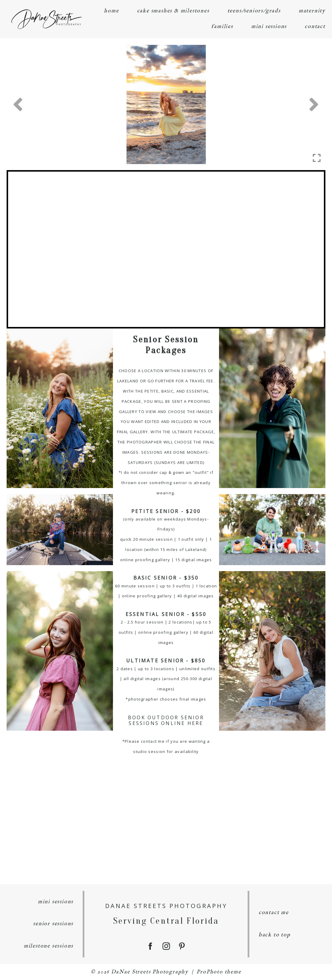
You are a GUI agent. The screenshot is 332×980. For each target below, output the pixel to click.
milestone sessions (49, 946)
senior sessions (53, 924)
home (111, 11)
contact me (274, 913)
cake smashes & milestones (173, 11)
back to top (275, 935)
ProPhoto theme (219, 972)
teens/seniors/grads (254, 11)
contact (315, 27)
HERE (195, 723)
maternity (312, 11)
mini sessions (269, 27)
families (222, 27)
